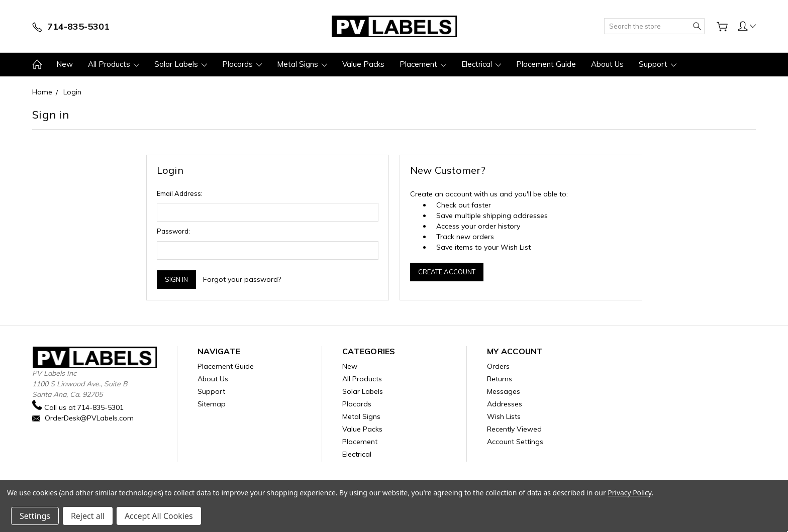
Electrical (481, 64)
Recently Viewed (514, 429)
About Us (607, 64)
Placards (242, 64)
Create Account (447, 272)
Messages (504, 391)
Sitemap (212, 404)
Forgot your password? (242, 279)
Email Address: (180, 193)
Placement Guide (546, 64)
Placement (423, 64)
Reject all (88, 516)
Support (658, 64)
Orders (498, 366)
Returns (500, 379)
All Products (114, 64)
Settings (35, 516)
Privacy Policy (629, 493)
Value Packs (363, 64)
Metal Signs (302, 64)
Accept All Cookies (159, 516)
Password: (173, 231)
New (65, 64)
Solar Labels (181, 64)
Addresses (505, 404)
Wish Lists (504, 416)
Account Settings (515, 442)
